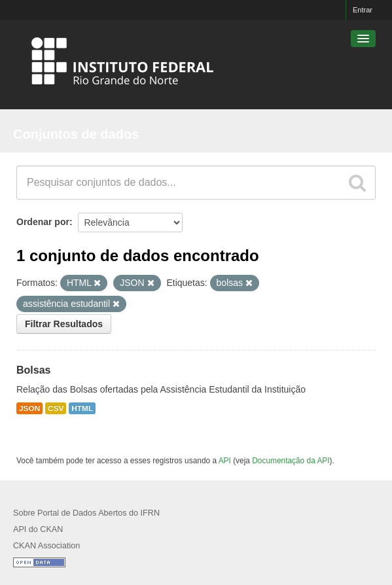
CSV (56, 408)
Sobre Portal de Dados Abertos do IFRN (86, 513)
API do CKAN (38, 529)
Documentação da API (291, 461)
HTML (82, 408)
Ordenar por (43, 222)
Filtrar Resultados (64, 324)
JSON (29, 408)
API (225, 461)
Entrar (363, 10)
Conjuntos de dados (76, 134)
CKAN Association (46, 546)
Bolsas (33, 370)
